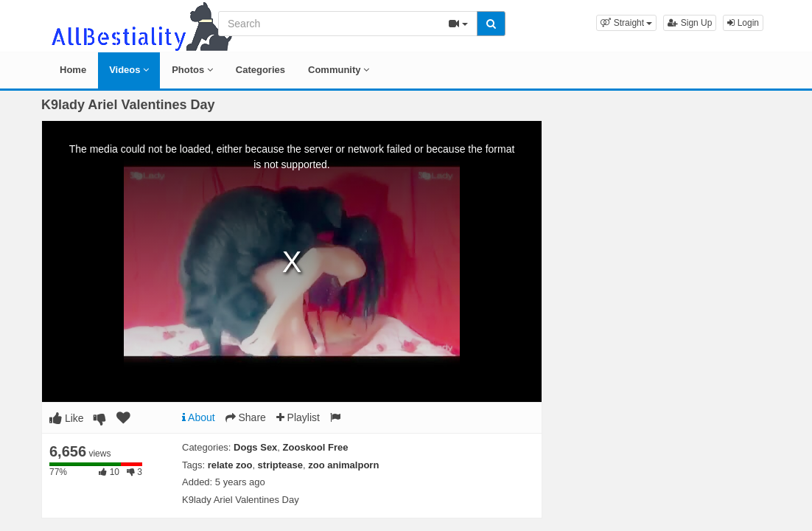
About (199, 417)
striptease (280, 465)
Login (743, 23)
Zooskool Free (316, 447)
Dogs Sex (255, 447)
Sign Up (690, 23)
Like (67, 418)
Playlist (298, 417)
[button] (626, 23)
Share (246, 417)
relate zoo (230, 465)
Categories (260, 70)
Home (73, 70)
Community (339, 70)
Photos (192, 70)
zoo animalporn (343, 465)
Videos (129, 70)
